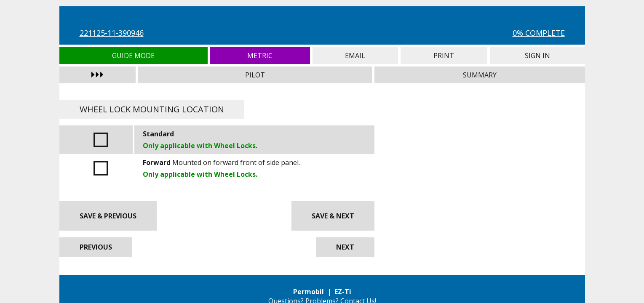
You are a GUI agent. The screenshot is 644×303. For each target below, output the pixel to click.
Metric (260, 56)
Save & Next (333, 216)
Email (355, 56)
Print (444, 56)
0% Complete (539, 33)
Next (345, 247)
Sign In (537, 56)
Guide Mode (134, 56)
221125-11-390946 (112, 33)
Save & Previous (108, 216)
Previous (96, 247)
